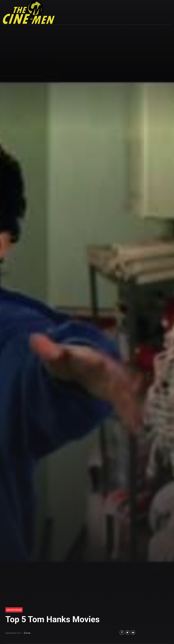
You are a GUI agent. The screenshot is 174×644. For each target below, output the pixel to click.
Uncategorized (14, 610)
